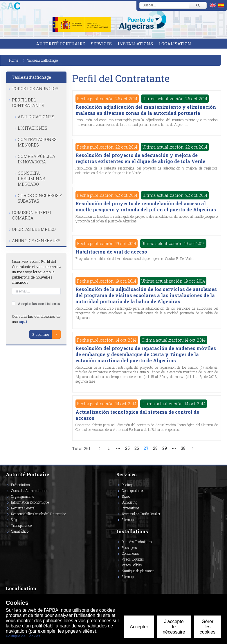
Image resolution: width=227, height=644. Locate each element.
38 (183, 448)
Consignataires (133, 490)
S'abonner (41, 334)
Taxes (126, 496)
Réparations (131, 508)
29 (165, 448)
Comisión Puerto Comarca (31, 215)
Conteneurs (130, 553)
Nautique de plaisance (138, 571)
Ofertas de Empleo (34, 229)
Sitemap (128, 520)
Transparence (21, 525)
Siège (15, 520)
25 (127, 448)
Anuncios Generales (36, 241)
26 (137, 448)
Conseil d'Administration (30, 490)
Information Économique (30, 502)
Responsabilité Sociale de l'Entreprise (38, 514)
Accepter (139, 627)
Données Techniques (137, 542)
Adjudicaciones (36, 117)
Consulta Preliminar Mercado (31, 179)
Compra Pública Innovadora (36, 159)
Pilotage (127, 485)
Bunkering (129, 502)
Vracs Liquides (133, 559)
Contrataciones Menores (37, 142)
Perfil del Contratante (28, 103)
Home (14, 60)
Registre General (23, 508)
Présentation (20, 485)
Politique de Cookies (23, 636)
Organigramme (22, 496)
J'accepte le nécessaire (174, 627)
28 (155, 448)
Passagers (129, 547)
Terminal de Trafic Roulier (141, 514)
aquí (23, 322)
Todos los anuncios (35, 89)
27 (146, 448)
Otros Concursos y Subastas (40, 198)
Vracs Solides (132, 565)
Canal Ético (20, 531)
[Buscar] (198, 5)
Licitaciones (33, 128)
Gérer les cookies (208, 627)
